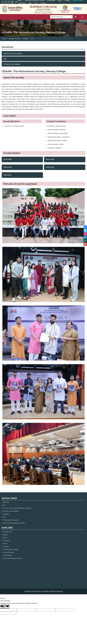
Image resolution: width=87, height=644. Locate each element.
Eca (32, 39)
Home (4, 39)
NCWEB (67, 1)
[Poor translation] (6, 607)
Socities (26, 39)
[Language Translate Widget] (61, 17)
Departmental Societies (13, 53)
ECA (5, 59)
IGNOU (60, 1)
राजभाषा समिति (51, 1)
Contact (44, 3)
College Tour (77, 1)
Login (19, 1)
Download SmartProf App (12, 558)
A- (10, 2)
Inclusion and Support (12, 64)
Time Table (22, 3)
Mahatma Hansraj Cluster (35, 1)
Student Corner (14, 39)
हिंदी (16, 2)
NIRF (36, 3)
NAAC (30, 3)
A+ (3, 2)
